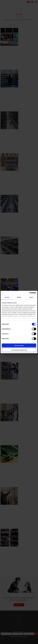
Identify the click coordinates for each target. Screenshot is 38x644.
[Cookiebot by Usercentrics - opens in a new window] (29, 293)
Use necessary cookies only (19, 350)
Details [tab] (19, 297)
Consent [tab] (7, 297)
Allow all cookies (19, 345)
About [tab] (31, 297)
